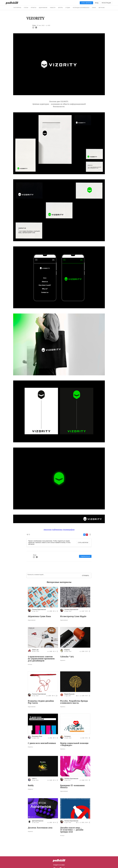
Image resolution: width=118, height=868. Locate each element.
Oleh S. (34, 779)
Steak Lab (35, 650)
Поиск (94, 8)
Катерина (67, 736)
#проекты (63, 660)
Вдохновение (43, 8)
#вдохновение (32, 620)
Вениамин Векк (37, 736)
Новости (53, 8)
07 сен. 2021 (41, 25)
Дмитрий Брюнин (38, 821)
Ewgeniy (67, 650)
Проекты (34, 8)
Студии (68, 8)
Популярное (17, 8)
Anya (34, 25)
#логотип (48, 530)
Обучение (102, 8)
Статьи (26, 8)
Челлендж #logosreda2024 (81, 8)
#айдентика (57, 530)
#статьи (30, 664)
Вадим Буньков (69, 694)
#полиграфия (69, 530)
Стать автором (86, 3)
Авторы (60, 8)
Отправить (85, 576)
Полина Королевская (39, 609)
